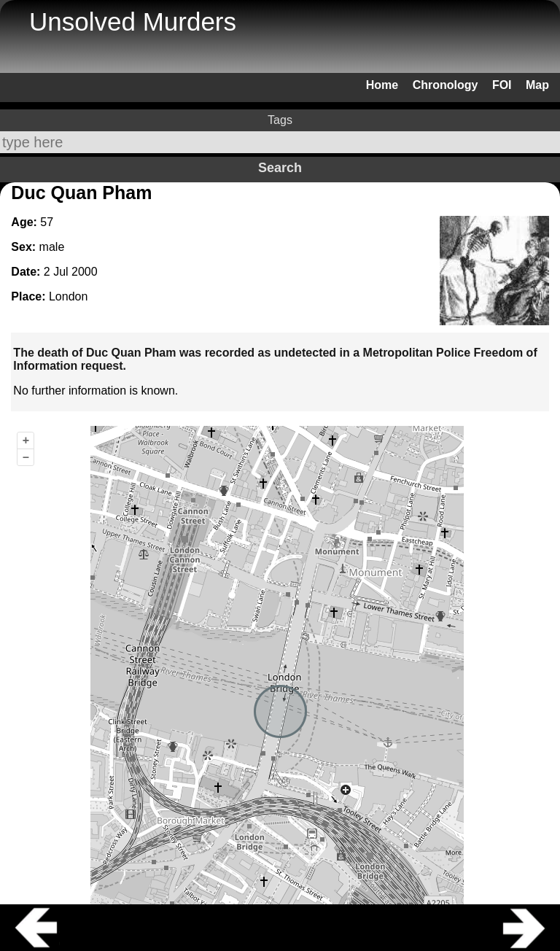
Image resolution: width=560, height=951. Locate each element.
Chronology (446, 85)
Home (382, 85)
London (68, 296)
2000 (85, 272)
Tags (280, 120)
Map (537, 85)
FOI (502, 85)
